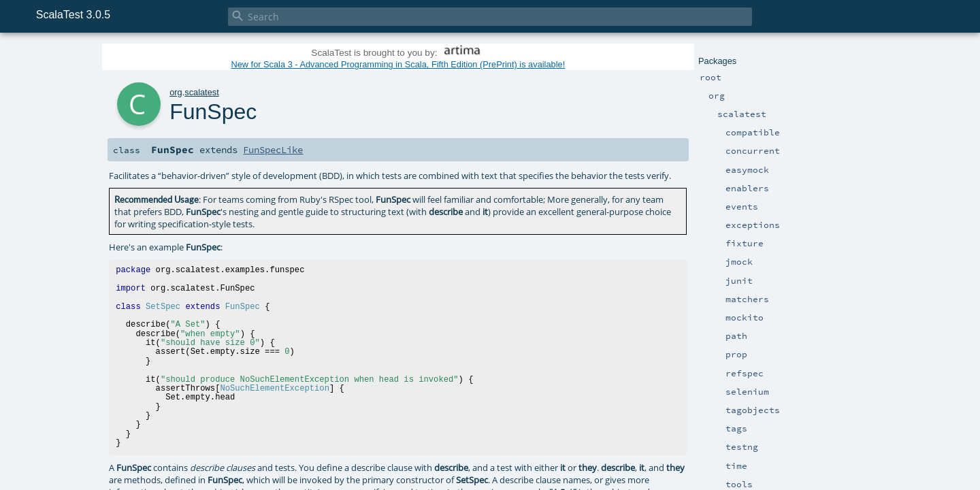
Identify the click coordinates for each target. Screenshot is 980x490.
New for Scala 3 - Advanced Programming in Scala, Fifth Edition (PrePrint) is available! (398, 64)
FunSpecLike (273, 150)
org (176, 92)
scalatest (202, 92)
